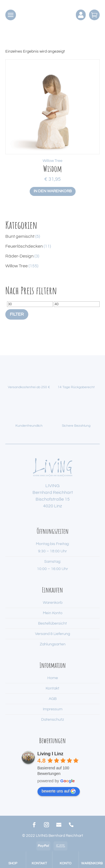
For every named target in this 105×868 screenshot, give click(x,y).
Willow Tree (53, 161)
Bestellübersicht (53, 623)
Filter (17, 314)
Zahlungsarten (53, 644)
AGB (53, 699)
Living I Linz (50, 754)
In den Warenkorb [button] (53, 191)
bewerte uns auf (59, 791)
